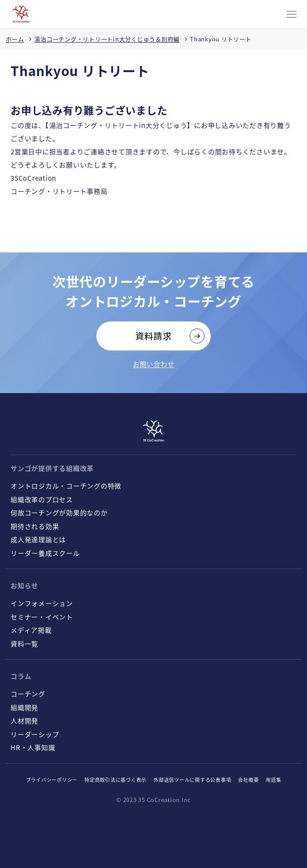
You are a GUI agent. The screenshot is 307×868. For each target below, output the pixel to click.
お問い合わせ (154, 364)
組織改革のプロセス (42, 499)
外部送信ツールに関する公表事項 (192, 780)
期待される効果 (35, 526)
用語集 (273, 780)
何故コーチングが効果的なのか (59, 512)
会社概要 (248, 780)
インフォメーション (42, 603)
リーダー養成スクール (45, 553)
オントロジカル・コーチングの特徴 (66, 486)
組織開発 (24, 707)
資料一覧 (24, 644)
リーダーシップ (35, 734)
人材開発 (24, 720)
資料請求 (154, 336)
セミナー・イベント (42, 617)
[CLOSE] (292, 15)
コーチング (28, 694)
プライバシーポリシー (52, 780)
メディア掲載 (31, 630)
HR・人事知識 (33, 747)
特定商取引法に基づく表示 (115, 780)
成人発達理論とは (38, 539)
